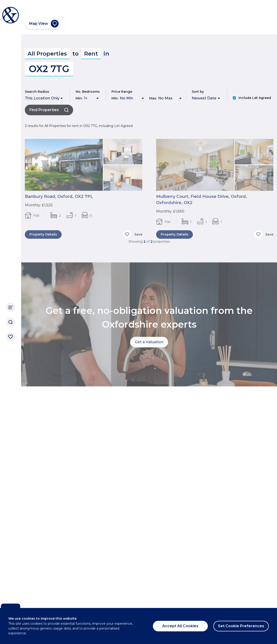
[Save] (133, 238)
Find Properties (49, 110)
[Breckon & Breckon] (11, 15)
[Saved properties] (11, 337)
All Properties (47, 54)
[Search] (11, 322)
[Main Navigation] (11, 307)
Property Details (43, 237)
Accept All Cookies (180, 626)
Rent (91, 54)
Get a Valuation (149, 342)
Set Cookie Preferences (241, 626)
